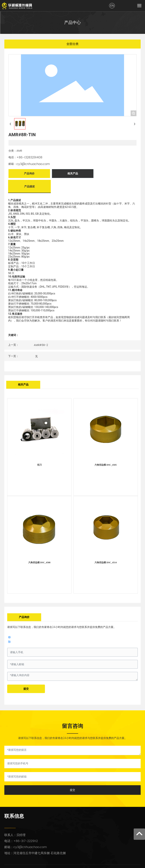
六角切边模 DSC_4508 (39, 562)
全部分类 (72, 44)
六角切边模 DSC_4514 (106, 562)
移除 (9, 639)
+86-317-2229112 (26, 841)
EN (112, 6)
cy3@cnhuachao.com (33, 164)
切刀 (39, 465)
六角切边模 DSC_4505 (106, 465)
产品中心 (72, 22)
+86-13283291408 (29, 157)
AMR (19, 151)
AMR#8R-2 (41, 345)
